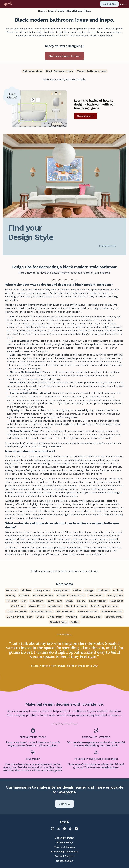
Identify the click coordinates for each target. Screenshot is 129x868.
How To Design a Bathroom (47, 446)
